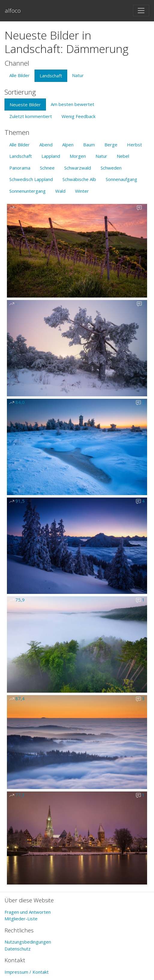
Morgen (78, 156)
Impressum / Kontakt (27, 972)
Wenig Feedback (79, 116)
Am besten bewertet (72, 104)
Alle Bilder (20, 75)
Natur (78, 75)
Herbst (134, 145)
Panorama (20, 168)
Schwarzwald (78, 168)
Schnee (47, 168)
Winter (82, 191)
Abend (46, 145)
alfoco (13, 10)
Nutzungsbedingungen (28, 942)
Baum (89, 145)
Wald (60, 191)
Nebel (123, 156)
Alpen (68, 145)
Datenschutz (18, 949)
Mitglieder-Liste (21, 919)
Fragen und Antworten (28, 912)
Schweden (111, 168)
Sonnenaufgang (121, 179)
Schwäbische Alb (79, 179)
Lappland (51, 156)
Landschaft (51, 76)
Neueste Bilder (25, 105)
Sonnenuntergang (27, 191)
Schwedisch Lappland (31, 179)
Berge (111, 145)
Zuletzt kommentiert (31, 116)
